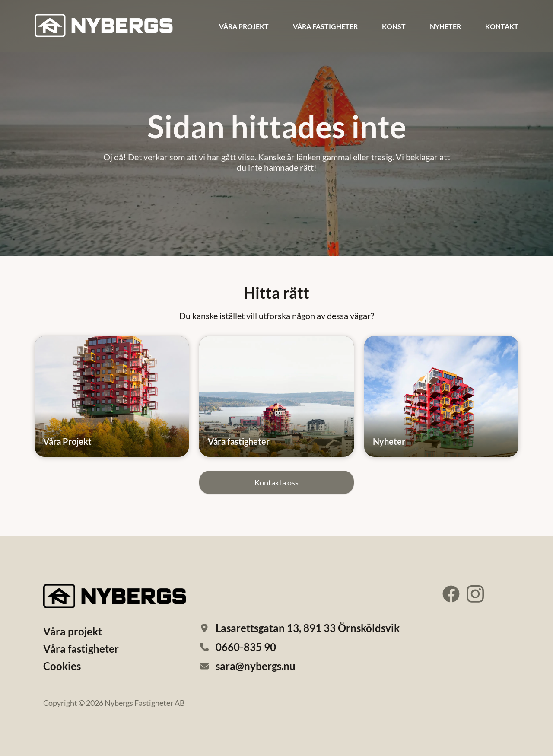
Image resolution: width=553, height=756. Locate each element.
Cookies (62, 666)
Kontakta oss (276, 482)
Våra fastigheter (325, 26)
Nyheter (445, 26)
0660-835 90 (246, 647)
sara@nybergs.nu (256, 666)
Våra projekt (244, 26)
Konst (394, 26)
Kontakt (502, 26)
